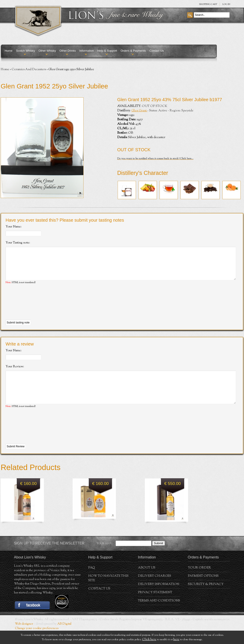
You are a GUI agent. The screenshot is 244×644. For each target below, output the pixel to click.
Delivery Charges (155, 589)
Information (87, 51)
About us (147, 581)
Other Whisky (47, 51)
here (176, 640)
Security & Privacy (206, 598)
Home (9, 51)
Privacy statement (155, 606)
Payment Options (203, 589)
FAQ (92, 581)
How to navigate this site (108, 592)
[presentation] (39, 309)
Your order (199, 581)
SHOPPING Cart (208, 4)
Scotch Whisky (26, 51)
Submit (159, 557)
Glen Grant (139, 111)
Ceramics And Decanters (29, 70)
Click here (149, 640)
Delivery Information (159, 598)
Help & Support (107, 51)
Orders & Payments (133, 51)
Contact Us (157, 51)
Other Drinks (68, 51)
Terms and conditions (159, 614)
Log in (226, 4)
